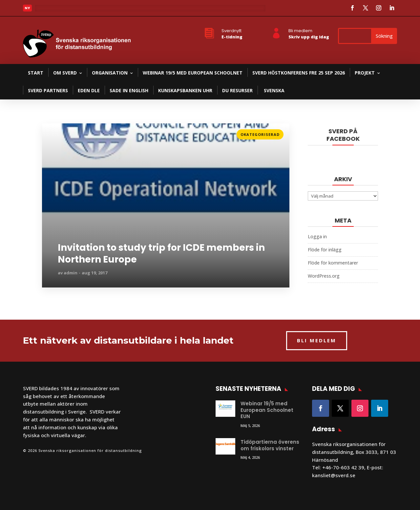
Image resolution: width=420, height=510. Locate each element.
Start (36, 73)
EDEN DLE (89, 90)
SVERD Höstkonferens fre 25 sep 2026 (299, 73)
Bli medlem (300, 31)
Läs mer (52, 132)
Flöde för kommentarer (333, 263)
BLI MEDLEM (317, 340)
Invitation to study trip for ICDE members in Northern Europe (161, 254)
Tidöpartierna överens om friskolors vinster (270, 445)
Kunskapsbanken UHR (185, 90)
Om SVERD (65, 73)
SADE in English (129, 90)
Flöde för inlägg (325, 250)
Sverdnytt (231, 31)
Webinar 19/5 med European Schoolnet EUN (267, 410)
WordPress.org (324, 276)
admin (71, 273)
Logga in (317, 236)
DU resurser (237, 90)
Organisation (110, 73)
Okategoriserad (260, 134)
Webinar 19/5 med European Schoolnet (193, 73)
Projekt (365, 73)
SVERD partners (48, 90)
